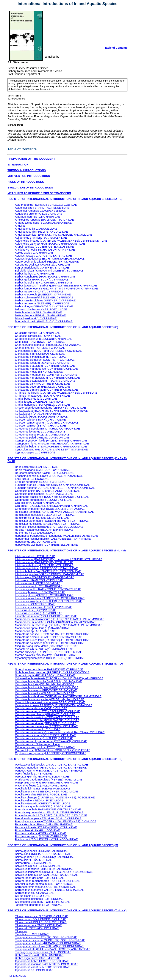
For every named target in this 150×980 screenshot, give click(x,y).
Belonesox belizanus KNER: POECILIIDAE (41, 309)
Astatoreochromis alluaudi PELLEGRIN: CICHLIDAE (47, 262)
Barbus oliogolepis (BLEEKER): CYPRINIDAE (43, 295)
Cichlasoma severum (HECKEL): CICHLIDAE (43, 387)
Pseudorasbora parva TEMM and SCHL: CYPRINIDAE (48, 818)
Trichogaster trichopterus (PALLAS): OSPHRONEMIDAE (49, 946)
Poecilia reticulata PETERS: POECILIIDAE (41, 795)
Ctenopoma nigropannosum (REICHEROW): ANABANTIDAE (52, 444)
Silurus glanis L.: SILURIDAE (33, 896)
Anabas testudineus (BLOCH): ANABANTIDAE (43, 223)
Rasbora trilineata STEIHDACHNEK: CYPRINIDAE (46, 827)
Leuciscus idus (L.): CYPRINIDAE (35, 610)
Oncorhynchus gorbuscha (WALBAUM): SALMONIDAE (48, 681)
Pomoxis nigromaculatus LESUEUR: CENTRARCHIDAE (49, 812)
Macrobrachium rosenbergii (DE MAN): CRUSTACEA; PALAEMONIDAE (59, 625)
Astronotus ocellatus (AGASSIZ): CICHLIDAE (43, 265)
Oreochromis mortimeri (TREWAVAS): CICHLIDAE (46, 723)
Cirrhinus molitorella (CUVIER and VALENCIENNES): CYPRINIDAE (56, 393)
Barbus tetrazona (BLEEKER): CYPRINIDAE (42, 303)
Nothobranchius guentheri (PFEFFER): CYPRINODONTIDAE (52, 672)
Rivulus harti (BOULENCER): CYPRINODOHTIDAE (46, 839)
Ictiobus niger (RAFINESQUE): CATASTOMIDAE (45, 577)
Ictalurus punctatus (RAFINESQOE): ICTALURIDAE (46, 568)
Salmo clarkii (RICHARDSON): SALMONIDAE (43, 854)
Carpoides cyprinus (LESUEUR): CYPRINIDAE (43, 339)
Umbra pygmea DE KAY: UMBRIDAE (37, 958)
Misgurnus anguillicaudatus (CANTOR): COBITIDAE (47, 646)
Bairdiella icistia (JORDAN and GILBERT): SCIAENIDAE (49, 271)
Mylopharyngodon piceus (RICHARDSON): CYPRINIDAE (50, 658)
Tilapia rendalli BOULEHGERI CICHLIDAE (41, 922)
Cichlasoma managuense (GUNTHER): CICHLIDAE (46, 369)
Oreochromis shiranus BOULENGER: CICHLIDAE (45, 735)
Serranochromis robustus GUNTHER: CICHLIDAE (45, 887)
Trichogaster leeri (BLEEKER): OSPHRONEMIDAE (46, 937)
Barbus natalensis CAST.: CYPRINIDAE (39, 292)
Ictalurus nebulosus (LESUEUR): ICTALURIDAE (44, 565)
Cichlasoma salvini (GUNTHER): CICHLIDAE (42, 384)
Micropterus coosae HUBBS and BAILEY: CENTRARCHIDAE (52, 634)
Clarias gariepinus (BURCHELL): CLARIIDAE (42, 405)
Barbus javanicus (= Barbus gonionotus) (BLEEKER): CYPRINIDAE (56, 286)
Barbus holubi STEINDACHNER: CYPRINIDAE (44, 283)
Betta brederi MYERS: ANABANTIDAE (38, 312)
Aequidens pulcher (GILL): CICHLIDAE (39, 214)
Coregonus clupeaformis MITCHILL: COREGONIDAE (47, 429)
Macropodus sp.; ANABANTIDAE (35, 631)
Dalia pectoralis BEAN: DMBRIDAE (36, 467)
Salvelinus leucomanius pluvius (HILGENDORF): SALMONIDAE (54, 872)
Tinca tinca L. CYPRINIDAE (32, 934)
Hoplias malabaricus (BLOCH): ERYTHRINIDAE (44, 530)
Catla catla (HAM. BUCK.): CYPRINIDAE (40, 342)
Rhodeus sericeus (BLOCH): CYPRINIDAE (41, 836)
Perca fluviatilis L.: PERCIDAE (33, 774)
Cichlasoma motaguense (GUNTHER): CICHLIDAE (46, 375)
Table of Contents (116, 48)
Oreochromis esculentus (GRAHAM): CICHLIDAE (45, 714)
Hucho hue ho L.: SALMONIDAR (35, 533)
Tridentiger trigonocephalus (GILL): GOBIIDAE (43, 952)
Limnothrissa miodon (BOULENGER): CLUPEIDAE (46, 616)
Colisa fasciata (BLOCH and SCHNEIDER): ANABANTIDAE (51, 411)
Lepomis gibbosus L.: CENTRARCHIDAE (40, 592)
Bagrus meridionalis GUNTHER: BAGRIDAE (42, 268)
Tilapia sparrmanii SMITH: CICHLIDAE (38, 925)
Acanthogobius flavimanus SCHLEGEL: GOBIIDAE (46, 205)
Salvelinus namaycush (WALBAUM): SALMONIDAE (46, 875)
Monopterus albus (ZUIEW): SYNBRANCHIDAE (44, 649)
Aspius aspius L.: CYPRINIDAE (34, 253)
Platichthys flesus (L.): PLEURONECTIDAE (41, 786)
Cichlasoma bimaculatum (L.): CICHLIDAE (41, 357)
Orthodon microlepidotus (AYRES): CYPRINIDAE (45, 747)
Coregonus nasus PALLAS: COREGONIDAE (42, 435)
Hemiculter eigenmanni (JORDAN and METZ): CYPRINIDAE (52, 521)
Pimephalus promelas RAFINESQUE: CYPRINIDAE (46, 783)
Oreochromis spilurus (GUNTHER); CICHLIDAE (44, 738)
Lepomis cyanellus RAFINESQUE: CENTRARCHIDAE (48, 589)
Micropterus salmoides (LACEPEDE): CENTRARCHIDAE (50, 643)
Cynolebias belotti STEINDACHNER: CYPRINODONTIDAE (51, 447)
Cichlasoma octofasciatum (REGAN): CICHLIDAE (45, 381)
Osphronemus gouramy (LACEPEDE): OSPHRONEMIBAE (51, 753)
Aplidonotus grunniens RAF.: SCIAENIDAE (41, 238)
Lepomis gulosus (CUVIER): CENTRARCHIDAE (44, 595)
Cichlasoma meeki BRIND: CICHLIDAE (39, 372)
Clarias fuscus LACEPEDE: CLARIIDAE (39, 402)
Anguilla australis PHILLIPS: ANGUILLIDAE (41, 232)
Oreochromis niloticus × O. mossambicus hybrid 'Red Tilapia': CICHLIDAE (60, 732)
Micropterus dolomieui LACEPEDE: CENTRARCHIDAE (49, 637)
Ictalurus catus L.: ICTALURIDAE (35, 556)
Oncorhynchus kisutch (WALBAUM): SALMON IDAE (47, 687)
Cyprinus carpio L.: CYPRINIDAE (35, 453)
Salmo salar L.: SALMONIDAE (33, 860)
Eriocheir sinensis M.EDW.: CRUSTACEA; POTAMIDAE (49, 476)
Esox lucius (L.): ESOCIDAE (32, 479)
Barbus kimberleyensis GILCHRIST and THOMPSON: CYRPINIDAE (56, 289)
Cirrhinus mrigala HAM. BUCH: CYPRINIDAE (42, 396)
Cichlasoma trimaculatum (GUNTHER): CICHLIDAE (46, 390)
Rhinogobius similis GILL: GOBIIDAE (37, 830)
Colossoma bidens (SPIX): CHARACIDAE (40, 420)
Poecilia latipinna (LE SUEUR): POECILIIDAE (43, 789)
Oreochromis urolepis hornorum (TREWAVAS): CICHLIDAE (51, 741)
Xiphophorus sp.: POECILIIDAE (34, 970)
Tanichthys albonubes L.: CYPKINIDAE (39, 905)
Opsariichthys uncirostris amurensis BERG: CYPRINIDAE (50, 702)
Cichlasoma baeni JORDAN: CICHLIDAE (40, 354)
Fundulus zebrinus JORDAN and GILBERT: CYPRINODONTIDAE (55, 488)
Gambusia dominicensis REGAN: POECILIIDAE (44, 494)
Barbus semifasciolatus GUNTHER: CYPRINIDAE (45, 300)
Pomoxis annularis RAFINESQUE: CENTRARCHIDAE (48, 809)
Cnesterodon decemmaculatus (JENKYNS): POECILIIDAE (50, 408)
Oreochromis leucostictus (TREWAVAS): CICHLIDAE (47, 717)
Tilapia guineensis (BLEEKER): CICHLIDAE (42, 916)
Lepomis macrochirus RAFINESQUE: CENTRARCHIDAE (50, 598)
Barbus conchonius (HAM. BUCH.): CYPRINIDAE (45, 277)
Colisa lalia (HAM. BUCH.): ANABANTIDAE (41, 417)
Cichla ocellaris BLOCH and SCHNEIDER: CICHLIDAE (48, 351)
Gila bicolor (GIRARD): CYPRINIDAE (37, 503)
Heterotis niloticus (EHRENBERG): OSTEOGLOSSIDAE (49, 527)
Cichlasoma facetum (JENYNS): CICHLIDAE (42, 363)
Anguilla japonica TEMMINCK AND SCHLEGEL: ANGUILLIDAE (54, 235)
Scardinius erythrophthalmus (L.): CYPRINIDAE (44, 884)
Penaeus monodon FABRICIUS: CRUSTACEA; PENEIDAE (51, 768)
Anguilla (20, 226)
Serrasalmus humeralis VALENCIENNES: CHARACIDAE (49, 890)
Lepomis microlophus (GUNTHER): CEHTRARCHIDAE (48, 601)
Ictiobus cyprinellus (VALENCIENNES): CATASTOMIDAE (50, 574)
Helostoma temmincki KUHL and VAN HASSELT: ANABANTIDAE (54, 512)
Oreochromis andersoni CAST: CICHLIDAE (41, 708)
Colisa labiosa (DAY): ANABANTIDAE (38, 414)
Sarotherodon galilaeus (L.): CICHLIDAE (39, 878)
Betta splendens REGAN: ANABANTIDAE (40, 315)
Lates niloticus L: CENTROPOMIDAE (38, 583)
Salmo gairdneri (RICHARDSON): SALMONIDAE (45, 857)
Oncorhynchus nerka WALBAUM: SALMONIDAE (44, 693)
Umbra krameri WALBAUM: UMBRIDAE (39, 955)
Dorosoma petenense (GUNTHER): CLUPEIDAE (45, 473)
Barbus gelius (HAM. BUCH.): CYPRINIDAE (42, 280)
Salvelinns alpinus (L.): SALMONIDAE (38, 866)
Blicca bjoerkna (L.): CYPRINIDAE (36, 318)
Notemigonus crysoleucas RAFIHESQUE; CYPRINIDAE (49, 669)
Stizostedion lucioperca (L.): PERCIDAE (39, 899)
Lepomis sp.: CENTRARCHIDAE (35, 604)
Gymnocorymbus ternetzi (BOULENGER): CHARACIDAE (50, 509)
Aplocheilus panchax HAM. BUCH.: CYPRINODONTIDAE (50, 244)
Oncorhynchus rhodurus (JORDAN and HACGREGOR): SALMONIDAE (58, 696)
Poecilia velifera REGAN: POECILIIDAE (39, 800)
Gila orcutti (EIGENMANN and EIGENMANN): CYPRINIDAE (51, 506)
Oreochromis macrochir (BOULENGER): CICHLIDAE (47, 720)
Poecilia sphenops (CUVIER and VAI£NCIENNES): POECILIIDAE (55, 798)
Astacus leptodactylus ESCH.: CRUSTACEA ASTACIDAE (50, 259)
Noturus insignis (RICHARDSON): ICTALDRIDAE (45, 675)
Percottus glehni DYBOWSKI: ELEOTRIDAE (42, 777)
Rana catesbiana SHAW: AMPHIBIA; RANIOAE (44, 824)
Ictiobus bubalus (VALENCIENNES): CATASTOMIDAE (48, 571)
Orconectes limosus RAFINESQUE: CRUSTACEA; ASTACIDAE (54, 705)
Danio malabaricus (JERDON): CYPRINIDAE (42, 470)
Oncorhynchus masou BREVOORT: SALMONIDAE (46, 690)
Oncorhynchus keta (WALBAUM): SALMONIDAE (45, 684)
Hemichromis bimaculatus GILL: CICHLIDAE (42, 518)
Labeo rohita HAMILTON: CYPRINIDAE (39, 580)
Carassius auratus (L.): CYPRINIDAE (37, 333)
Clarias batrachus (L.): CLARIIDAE (36, 399)
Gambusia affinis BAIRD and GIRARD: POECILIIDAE (47, 491)
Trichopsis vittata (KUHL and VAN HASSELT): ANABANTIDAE (53, 949)
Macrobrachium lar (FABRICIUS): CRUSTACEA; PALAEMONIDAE (55, 622)
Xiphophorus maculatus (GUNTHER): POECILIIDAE (47, 964)
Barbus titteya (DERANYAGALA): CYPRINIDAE (44, 306)
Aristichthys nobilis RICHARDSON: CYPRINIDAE (45, 250)
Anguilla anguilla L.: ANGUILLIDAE (36, 229)
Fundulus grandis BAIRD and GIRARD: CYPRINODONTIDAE (52, 485)
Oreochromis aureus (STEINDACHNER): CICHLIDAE (47, 711)
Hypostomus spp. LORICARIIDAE (36, 542)
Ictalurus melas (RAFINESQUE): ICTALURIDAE (44, 562)
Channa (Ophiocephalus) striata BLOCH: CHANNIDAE (48, 345)
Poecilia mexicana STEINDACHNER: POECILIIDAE (46, 792)
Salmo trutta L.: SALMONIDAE (34, 863)
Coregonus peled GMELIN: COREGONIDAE (42, 438)
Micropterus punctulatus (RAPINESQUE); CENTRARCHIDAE (52, 640)
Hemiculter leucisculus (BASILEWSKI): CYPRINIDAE (47, 524)
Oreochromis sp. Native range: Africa (37, 744)
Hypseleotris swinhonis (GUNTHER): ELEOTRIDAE (46, 545)
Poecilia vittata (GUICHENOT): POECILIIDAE (43, 803)
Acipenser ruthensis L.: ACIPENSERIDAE (40, 211)
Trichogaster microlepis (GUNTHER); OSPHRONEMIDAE (50, 940)
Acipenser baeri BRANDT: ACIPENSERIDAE (42, 208)
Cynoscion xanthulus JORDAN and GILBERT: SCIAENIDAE (51, 450)
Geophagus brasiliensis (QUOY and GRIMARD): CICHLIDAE (52, 497)
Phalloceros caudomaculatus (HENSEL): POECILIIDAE (49, 780)
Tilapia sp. (21, 931)
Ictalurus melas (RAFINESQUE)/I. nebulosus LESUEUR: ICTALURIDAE (59, 559)
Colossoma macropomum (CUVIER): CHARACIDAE (47, 423)
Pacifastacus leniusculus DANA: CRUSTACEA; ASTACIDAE (51, 765)
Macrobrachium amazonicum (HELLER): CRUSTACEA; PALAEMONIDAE (60, 619)
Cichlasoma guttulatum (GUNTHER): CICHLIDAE (45, 366)
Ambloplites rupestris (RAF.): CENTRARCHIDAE (44, 220)
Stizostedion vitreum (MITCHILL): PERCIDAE (43, 902)
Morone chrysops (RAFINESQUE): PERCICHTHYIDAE (48, 652)
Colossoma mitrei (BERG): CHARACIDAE (40, 426)
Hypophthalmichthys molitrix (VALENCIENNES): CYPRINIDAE (53, 539)
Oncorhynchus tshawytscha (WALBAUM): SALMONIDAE (50, 699)
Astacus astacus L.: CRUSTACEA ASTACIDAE (43, 256)
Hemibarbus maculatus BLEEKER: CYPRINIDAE (45, 515)
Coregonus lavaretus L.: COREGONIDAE (40, 432)
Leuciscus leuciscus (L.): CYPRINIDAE (39, 613)
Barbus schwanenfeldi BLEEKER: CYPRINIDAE (44, 297)
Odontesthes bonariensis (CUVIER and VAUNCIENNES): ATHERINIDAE (59, 678)
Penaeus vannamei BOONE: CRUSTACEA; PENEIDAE (49, 771)
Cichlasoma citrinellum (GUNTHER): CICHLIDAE (45, 360)
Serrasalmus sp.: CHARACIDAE (35, 893)
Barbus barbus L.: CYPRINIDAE (34, 274)
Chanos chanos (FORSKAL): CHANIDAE (40, 348)
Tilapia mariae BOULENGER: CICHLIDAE (40, 919)
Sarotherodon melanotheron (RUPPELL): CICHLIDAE (47, 881)
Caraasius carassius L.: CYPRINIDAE (38, 336)
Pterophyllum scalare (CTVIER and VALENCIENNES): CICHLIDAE (56, 821)
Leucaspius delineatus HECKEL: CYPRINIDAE (43, 607)
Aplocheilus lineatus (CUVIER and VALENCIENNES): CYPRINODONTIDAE (61, 241)
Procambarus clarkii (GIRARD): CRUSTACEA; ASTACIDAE (51, 815)
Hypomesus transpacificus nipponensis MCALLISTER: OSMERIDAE (57, 536)
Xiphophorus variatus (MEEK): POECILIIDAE (42, 967)
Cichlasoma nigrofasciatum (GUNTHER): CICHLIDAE (47, 378)
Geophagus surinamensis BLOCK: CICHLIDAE (43, 500)
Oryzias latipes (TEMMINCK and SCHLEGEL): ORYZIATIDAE (53, 750)
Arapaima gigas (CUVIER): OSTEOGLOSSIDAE (44, 247)
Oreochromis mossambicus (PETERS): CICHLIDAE (46, 726)
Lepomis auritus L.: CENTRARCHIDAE (39, 586)
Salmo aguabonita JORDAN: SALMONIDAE (42, 851)
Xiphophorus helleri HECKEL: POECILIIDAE (42, 961)
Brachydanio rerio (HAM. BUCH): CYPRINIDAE (44, 321)
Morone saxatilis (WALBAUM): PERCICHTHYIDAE (46, 655)
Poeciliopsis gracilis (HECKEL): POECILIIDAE (43, 806)
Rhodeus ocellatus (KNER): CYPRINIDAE (40, 833)
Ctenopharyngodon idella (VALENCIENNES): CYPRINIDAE (51, 441)
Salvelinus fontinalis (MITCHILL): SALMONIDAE (44, 869)
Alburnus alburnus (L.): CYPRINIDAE (37, 217)
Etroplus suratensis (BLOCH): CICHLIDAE (41, 482)
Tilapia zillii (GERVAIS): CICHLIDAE (37, 928)
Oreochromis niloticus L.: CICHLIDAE (38, 729)
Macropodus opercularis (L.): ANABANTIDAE (42, 628)
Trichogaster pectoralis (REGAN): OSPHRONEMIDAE (48, 943)
